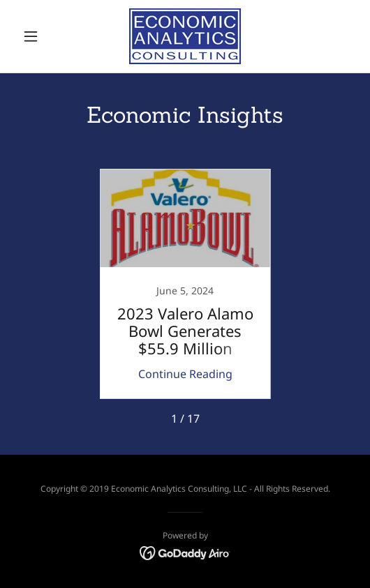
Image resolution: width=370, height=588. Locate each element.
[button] (42, 36)
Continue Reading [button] (185, 374)
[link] (185, 36)
